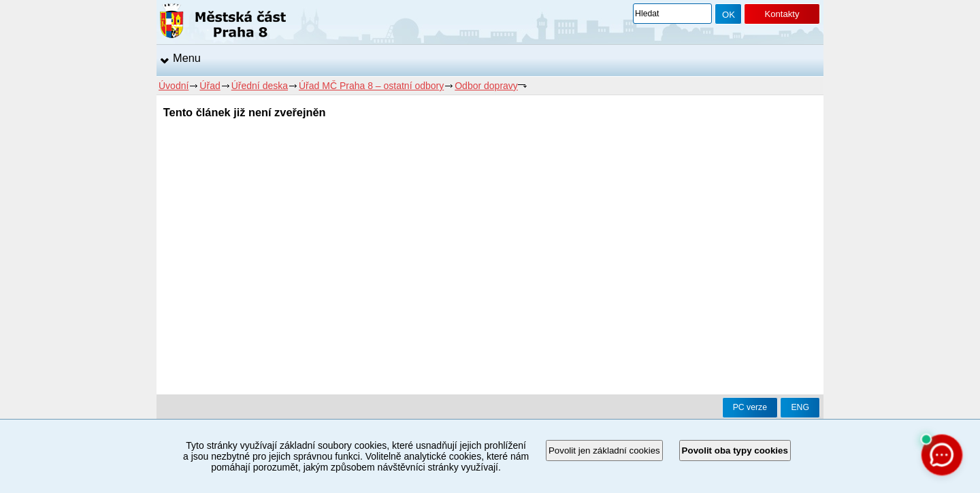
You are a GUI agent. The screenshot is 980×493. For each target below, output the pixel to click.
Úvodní (174, 86)
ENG (800, 407)
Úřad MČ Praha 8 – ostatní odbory (371, 86)
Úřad (210, 86)
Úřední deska (260, 86)
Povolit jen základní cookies (604, 451)
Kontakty (782, 14)
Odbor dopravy (486, 86)
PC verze (750, 407)
